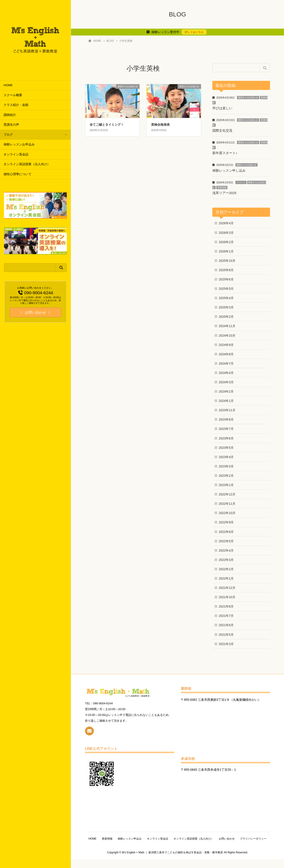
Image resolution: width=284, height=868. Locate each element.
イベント (241, 182)
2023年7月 (226, 428)
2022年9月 (226, 521)
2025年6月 (226, 278)
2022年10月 (227, 512)
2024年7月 (226, 362)
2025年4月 (226, 297)
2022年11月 (227, 503)
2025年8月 (226, 269)
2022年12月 (227, 493)
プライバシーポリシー (177, 847)
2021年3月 (226, 643)
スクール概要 (13, 95)
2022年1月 (226, 577)
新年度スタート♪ (225, 152)
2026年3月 (226, 232)
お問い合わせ (244, 838)
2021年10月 (227, 596)
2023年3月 (226, 465)
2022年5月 (226, 540)
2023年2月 (226, 475)
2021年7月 (226, 615)
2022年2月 (226, 568)
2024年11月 (227, 325)
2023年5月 (226, 447)
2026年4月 (226, 222)
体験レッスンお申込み (19, 144)
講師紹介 (10, 115)
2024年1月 (226, 400)
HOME (8, 85)
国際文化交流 (222, 130)
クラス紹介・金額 (16, 105)
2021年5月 (226, 634)
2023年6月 (226, 437)
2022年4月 (226, 549)
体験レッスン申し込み (229, 170)
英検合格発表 (160, 125)
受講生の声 (11, 125)
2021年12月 (227, 587)
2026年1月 (226, 250)
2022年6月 (226, 531)
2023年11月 (227, 409)
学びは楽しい (222, 108)
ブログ (8, 135)
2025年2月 (226, 316)
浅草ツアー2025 (224, 192)
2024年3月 (226, 381)
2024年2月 (226, 390)
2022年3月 (226, 559)
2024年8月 (226, 353)
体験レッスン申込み (146, 838)
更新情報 (222, 187)
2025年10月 (227, 260)
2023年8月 (226, 419)
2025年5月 (226, 288)
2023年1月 (226, 484)
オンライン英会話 (16, 154)
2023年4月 (226, 456)
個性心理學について (18, 174)
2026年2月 (226, 241)
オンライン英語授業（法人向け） (27, 164)
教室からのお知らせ (248, 98)
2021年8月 (226, 606)
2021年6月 (226, 624)
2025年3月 (226, 306)
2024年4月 (226, 372)
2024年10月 (227, 334)
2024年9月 (226, 344)
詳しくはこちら (194, 32)
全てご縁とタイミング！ (107, 125)
